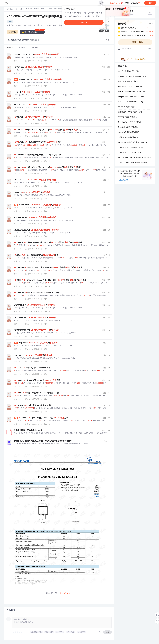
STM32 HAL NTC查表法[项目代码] (131, 148)
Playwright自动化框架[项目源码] (130, 87)
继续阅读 (65, 593)
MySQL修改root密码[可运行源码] (130, 122)
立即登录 (84, 22)
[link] (10, 9)
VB (26, 9)
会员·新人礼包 (116, 3)
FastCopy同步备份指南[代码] (129, 82)
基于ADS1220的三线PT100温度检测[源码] (133, 163)
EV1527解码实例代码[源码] (128, 117)
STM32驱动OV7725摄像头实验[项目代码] (133, 76)
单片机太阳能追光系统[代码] (129, 71)
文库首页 (10, 9)
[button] (108, 40)
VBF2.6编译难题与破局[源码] (129, 132)
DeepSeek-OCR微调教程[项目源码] (131, 97)
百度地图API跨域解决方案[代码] (130, 112)
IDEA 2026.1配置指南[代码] (128, 107)
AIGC (55, 26)
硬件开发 (19, 9)
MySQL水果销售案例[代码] (128, 127)
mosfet (10, 21)
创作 (150, 3)
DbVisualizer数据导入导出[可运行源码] (132, 143)
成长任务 (136, 2)
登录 (101, 3)
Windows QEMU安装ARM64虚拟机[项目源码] (135, 158)
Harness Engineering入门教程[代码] (131, 92)
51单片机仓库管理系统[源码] (128, 137)
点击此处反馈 (124, 180)
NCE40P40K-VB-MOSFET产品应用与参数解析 (38, 17)
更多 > (151, 24)
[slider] (18, 632)
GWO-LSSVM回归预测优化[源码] (130, 102)
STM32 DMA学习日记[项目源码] (130, 153)
